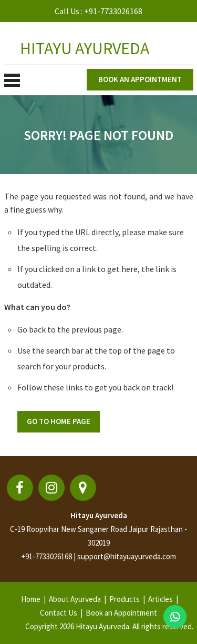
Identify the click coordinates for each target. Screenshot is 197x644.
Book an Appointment (121, 613)
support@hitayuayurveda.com (127, 556)
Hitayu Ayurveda (99, 515)
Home (31, 599)
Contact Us (59, 613)
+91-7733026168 (113, 11)
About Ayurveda (75, 599)
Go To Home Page (59, 421)
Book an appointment (140, 79)
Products (125, 599)
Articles (160, 599)
